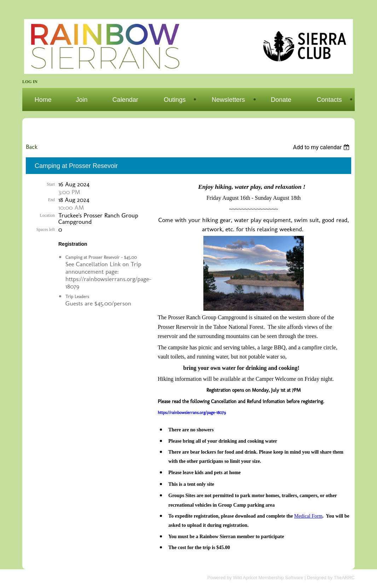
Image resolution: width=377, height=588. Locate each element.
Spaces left (46, 229)
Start (51, 184)
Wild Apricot (245, 578)
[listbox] (322, 147)
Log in (30, 82)
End (51, 200)
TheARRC (344, 578)
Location (47, 215)
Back (32, 147)
